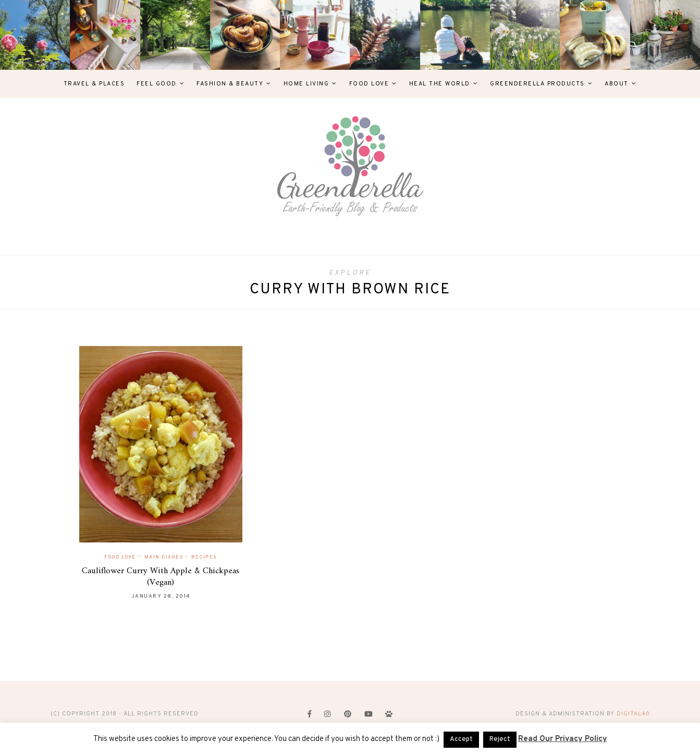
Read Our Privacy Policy (563, 739)
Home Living (306, 84)
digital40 (633, 714)
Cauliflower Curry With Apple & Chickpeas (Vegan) (161, 577)
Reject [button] (500, 739)
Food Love (369, 84)
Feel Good (157, 84)
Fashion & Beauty (230, 84)
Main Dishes (164, 557)
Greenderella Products (537, 84)
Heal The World (440, 84)
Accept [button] (461, 739)
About (617, 84)
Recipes (204, 557)
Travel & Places (94, 84)
